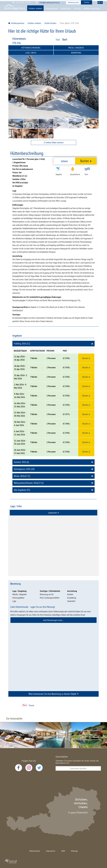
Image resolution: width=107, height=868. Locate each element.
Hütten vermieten (92, 12)
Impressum (51, 851)
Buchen (86, 161)
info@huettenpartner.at (49, 3)
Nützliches (66, 12)
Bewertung (76, 53)
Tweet (31, 705)
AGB (63, 851)
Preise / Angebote (76, 48)
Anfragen (64, 161)
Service (77, 12)
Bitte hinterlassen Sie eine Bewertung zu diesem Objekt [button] (54, 694)
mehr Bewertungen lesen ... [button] (53, 620)
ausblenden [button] (54, 513)
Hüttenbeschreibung (31, 48)
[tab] (53, 513)
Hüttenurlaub (52, 12)
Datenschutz (35, 851)
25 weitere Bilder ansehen (54, 142)
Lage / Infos (31, 53)
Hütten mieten (35, 12)
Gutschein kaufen (78, 768)
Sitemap (74, 851)
